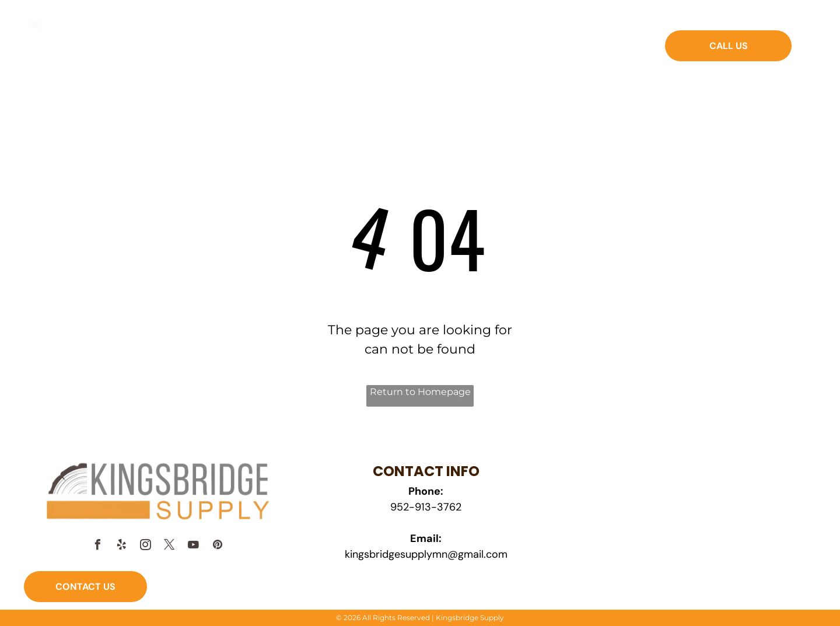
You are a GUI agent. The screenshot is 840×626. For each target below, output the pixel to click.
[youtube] (194, 546)
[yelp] (122, 546)
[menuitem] (273, 54)
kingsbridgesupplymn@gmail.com (426, 554)
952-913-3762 (426, 507)
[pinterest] (218, 546)
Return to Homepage (420, 392)
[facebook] (98, 546)
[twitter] (170, 546)
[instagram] (146, 546)
